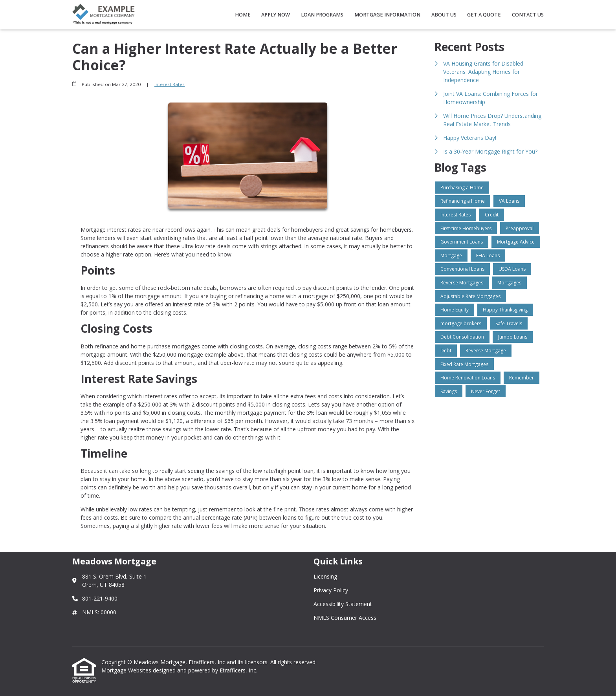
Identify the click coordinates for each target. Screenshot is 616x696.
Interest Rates (170, 84)
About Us (444, 15)
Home (243, 15)
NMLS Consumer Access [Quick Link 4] (345, 618)
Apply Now (276, 15)
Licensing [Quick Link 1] (325, 576)
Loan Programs (322, 15)
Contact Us (528, 15)
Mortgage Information (387, 15)
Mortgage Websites (127, 670)
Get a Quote (484, 15)
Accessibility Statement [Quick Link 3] (343, 604)
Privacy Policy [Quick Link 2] (331, 590)
